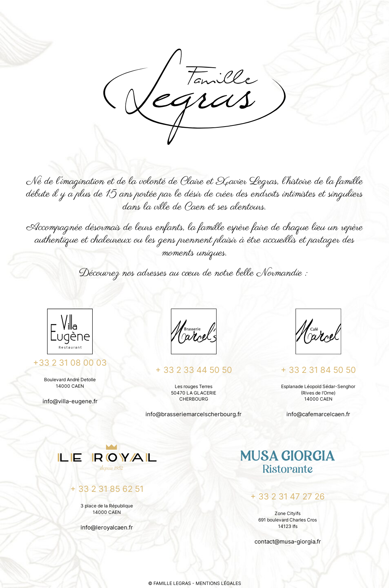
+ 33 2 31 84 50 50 (318, 370)
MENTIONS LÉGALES (218, 583)
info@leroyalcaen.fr (107, 527)
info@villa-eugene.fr (70, 401)
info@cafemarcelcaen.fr (318, 414)
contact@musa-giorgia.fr (288, 541)
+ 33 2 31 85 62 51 (107, 489)
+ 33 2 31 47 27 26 (288, 496)
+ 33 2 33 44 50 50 (194, 370)
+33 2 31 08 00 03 (70, 363)
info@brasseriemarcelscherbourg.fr (194, 414)
